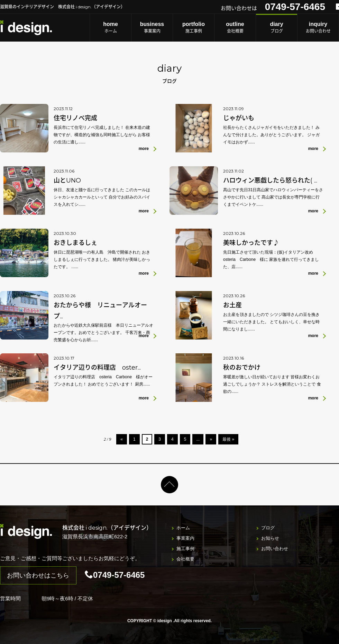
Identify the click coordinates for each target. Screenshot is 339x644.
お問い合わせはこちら (38, 575)
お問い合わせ (318, 27)
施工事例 (194, 27)
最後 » (228, 439)
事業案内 (152, 27)
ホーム (111, 27)
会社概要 (235, 27)
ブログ (277, 27)
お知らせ (270, 538)
